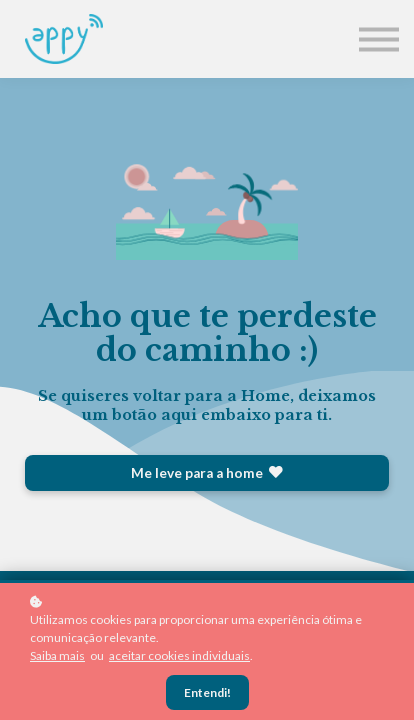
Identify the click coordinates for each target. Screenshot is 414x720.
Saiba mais (57, 655)
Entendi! (207, 692)
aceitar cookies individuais (179, 655)
